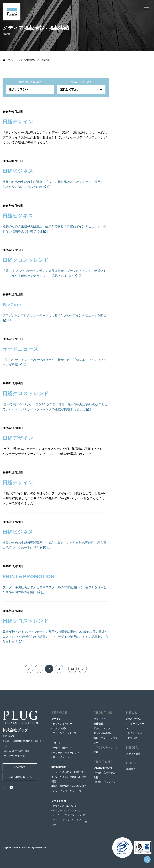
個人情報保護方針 (103, 733)
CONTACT (20, 767)
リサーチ (56, 743)
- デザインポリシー (62, 724)
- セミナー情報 (134, 733)
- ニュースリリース (135, 726)
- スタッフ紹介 (59, 728)
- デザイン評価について (64, 806)
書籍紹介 (131, 769)
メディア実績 (133, 754)
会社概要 (98, 724)
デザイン (56, 719)
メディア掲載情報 (27, 60)
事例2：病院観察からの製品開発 (69, 786)
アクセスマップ (102, 728)
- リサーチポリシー (62, 748)
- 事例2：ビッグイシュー (106, 785)
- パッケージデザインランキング (67, 822)
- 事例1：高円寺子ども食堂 (106, 775)
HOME (10, 60)
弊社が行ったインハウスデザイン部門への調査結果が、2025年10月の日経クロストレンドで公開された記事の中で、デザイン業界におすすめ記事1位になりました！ (56, 637)
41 (73, 669)
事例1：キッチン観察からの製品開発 (69, 779)
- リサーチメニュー (62, 757)
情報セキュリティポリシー (105, 740)
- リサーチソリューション (65, 753)
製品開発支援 (59, 767)
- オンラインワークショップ (67, 791)
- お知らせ (132, 738)
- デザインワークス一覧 (64, 733)
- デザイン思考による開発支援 (68, 772)
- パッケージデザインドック (67, 815)
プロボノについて (103, 768)
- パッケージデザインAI (64, 810)
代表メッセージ (102, 719)
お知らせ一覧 (133, 719)
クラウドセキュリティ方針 (105, 750)
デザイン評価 (59, 801)
